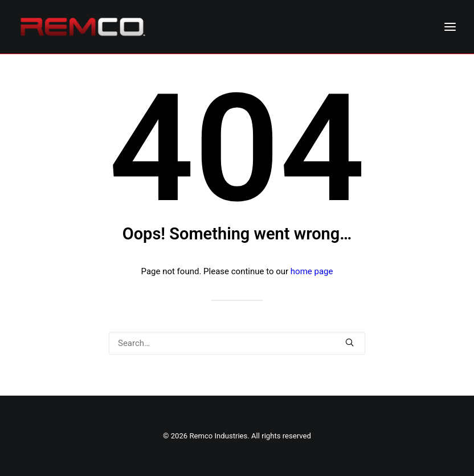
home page (312, 271)
